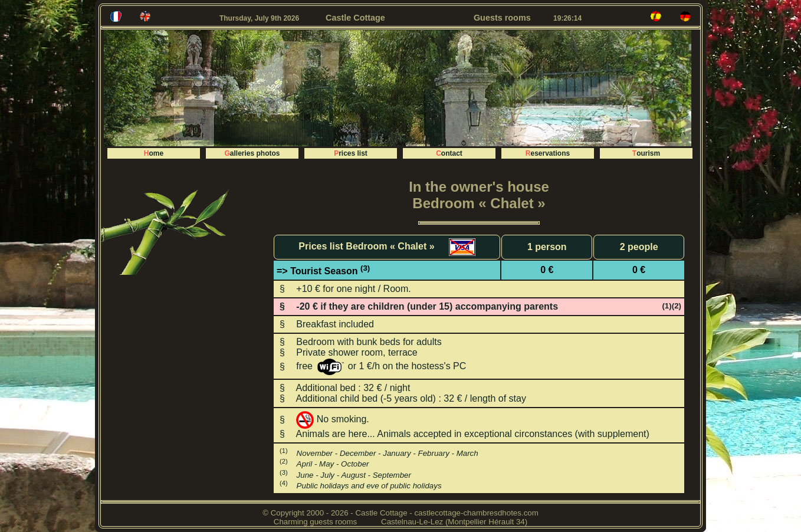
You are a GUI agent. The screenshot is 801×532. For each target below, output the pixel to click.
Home (154, 153)
